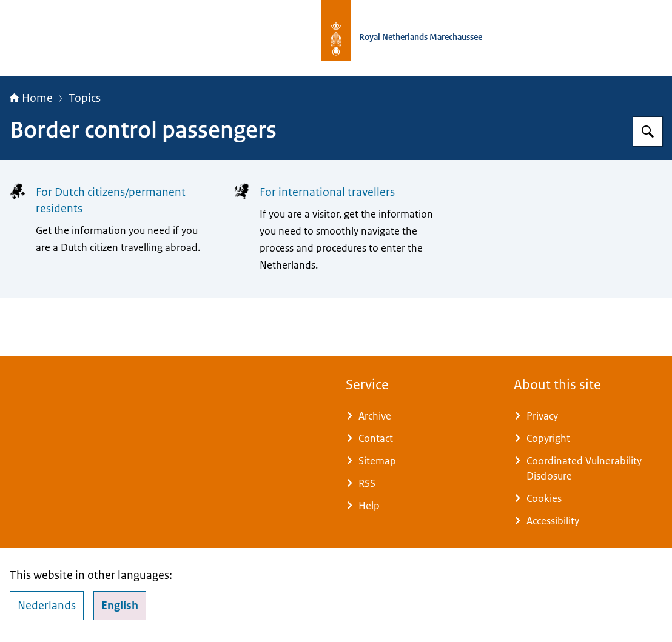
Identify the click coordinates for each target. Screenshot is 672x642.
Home (31, 98)
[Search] (648, 132)
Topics (85, 98)
